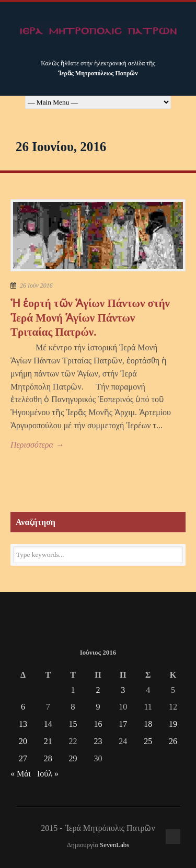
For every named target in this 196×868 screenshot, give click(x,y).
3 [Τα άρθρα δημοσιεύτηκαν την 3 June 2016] (123, 690)
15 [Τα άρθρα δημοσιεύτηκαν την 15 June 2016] (73, 724)
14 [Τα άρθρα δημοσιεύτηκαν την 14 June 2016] (48, 724)
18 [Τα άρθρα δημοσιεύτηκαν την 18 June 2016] (148, 724)
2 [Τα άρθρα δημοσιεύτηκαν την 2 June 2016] (98, 690)
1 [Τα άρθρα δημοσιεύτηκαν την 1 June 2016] (73, 690)
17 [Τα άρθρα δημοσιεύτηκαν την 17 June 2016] (123, 724)
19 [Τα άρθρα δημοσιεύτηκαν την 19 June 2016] (173, 724)
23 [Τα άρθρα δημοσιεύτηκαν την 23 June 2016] (98, 741)
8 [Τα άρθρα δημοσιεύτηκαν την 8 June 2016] (73, 707)
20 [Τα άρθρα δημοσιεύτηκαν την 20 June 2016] (23, 741)
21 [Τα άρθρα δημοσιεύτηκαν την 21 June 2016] (48, 741)
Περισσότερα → (37, 445)
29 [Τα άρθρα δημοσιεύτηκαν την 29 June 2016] (73, 758)
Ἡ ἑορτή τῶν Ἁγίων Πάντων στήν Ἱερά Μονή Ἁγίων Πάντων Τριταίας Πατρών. (90, 318)
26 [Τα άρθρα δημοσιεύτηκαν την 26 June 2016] (173, 741)
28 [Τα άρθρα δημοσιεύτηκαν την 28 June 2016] (48, 758)
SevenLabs (114, 845)
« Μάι (21, 774)
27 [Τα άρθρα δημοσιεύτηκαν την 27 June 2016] (23, 758)
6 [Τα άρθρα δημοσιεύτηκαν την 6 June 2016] (23, 707)
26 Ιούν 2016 (36, 285)
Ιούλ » (48, 774)
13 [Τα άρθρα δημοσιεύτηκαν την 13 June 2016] (23, 724)
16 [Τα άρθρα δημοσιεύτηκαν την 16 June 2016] (98, 724)
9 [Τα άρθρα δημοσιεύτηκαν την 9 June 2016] (98, 707)
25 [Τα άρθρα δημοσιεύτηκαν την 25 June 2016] (148, 741)
